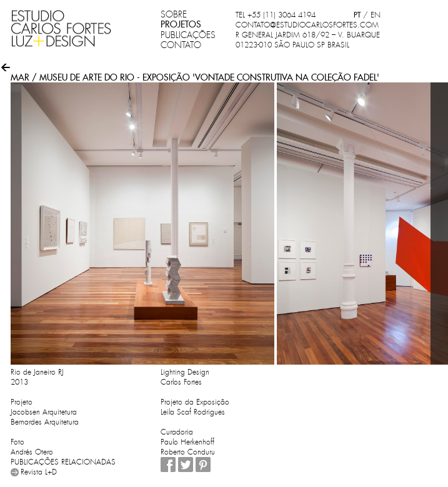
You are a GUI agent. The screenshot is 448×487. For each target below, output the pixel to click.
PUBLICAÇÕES (188, 35)
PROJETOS (181, 24)
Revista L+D (39, 472)
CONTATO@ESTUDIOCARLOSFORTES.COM (307, 25)
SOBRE (174, 14)
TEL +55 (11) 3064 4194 (276, 15)
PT (357, 15)
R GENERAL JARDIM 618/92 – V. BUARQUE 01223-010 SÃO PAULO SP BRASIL (308, 40)
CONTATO (181, 45)
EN (376, 15)
